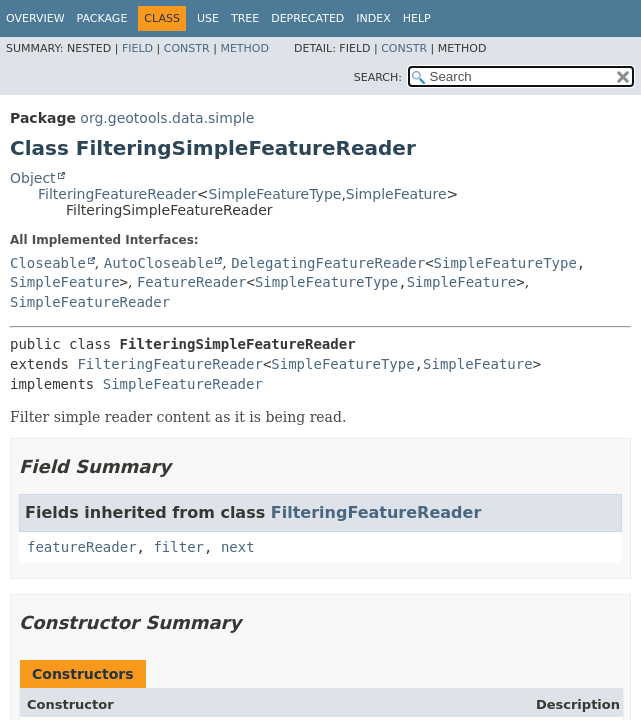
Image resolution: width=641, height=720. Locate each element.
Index (373, 18)
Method (244, 48)
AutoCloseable (159, 263)
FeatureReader (192, 282)
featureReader (82, 547)
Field (137, 48)
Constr (187, 48)
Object (33, 178)
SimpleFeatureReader (90, 302)
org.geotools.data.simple (167, 118)
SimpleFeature (396, 194)
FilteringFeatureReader (117, 194)
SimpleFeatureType (275, 194)
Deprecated (307, 18)
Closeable (48, 263)
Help (417, 18)
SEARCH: (378, 77)
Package (102, 18)
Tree (245, 18)
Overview (35, 18)
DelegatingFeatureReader (328, 263)
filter (178, 547)
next (238, 547)
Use (208, 18)
